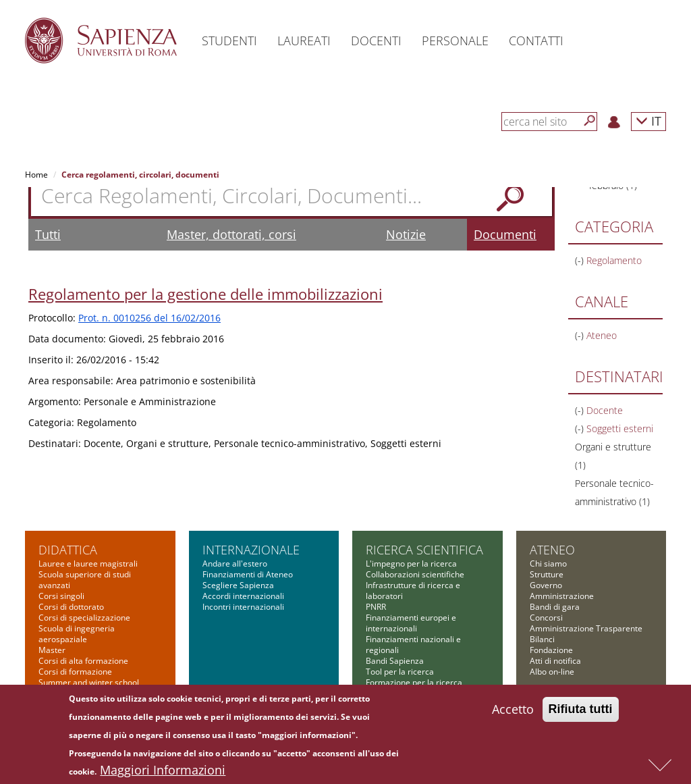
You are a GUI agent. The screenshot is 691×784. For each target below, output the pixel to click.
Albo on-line (552, 672)
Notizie (406, 234)
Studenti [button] (229, 41)
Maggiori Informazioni (163, 773)
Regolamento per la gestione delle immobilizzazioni (205, 294)
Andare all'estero (235, 564)
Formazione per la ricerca (414, 682)
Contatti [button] (536, 41)
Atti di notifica (555, 661)
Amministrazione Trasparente (586, 628)
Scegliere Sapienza (238, 585)
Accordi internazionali (243, 596)
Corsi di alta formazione (83, 661)
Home (36, 175)
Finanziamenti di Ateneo (248, 574)
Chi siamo (548, 564)
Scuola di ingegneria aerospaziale (77, 634)
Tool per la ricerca (400, 672)
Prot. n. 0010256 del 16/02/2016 (149, 318)
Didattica (68, 550)
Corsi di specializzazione (84, 618)
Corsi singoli (61, 596)
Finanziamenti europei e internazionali (411, 623)
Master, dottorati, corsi (231, 234)
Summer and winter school (89, 682)
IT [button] (648, 121)
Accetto (513, 712)
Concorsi (546, 618)
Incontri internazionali (243, 607)
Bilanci (542, 639)
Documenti (505, 234)
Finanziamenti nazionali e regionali (413, 645)
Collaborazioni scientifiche (415, 574)
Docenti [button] (376, 41)
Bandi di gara (555, 607)
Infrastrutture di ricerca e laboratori (413, 591)
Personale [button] (455, 41)
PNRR (376, 607)
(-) (581, 260)
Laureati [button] (304, 41)
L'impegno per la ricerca (411, 564)
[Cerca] (590, 121)
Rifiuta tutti (581, 712)
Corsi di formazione (75, 672)
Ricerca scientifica (424, 550)
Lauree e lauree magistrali (88, 564)
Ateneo (552, 550)
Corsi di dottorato (71, 607)
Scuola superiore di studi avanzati (85, 580)
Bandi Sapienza (395, 661)
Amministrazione (562, 596)
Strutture (547, 574)
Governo (546, 585)
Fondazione (551, 650)
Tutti (48, 234)
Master (52, 650)
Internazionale (251, 550)
